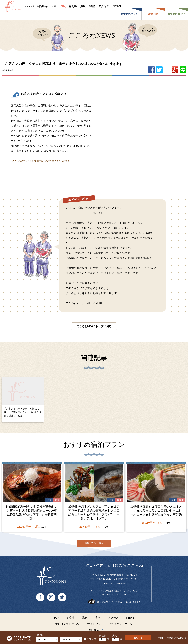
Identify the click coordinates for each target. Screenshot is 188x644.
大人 (115, 636)
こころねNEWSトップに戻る (94, 326)
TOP (56, 616)
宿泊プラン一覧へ (94, 542)
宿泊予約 (153, 14)
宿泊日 (40, 635)
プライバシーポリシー (122, 622)
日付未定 (90, 639)
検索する (138, 638)
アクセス (113, 616)
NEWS (130, 616)
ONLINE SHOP (177, 14)
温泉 (85, 616)
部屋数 (103, 636)
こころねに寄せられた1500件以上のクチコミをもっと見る (41, 161)
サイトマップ (95, 622)
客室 (98, 616)
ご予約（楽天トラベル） (67, 622)
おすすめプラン (129, 14)
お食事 (71, 616)
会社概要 (94, 629)
